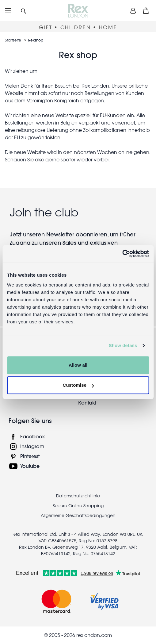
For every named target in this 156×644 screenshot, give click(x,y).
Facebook (33, 436)
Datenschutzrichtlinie (78, 496)
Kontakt (87, 403)
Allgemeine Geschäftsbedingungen (78, 516)
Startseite (13, 40)
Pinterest (30, 456)
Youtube (30, 466)
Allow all (78, 365)
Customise (78, 385)
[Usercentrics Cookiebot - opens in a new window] (122, 254)
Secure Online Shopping (78, 506)
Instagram (32, 446)
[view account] (133, 11)
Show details (123, 345)
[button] (24, 11)
